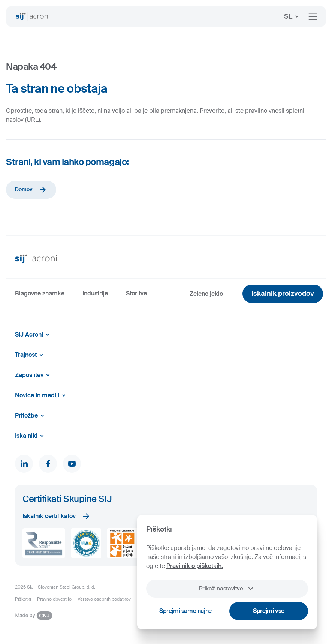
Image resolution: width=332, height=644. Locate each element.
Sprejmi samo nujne (185, 611)
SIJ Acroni (34, 335)
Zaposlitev (34, 375)
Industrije (95, 293)
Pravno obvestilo (54, 599)
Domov (31, 190)
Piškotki (23, 599)
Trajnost (30, 355)
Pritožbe (31, 416)
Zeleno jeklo (206, 294)
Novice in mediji (42, 395)
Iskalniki (31, 436)
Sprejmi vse (269, 611)
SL (293, 16)
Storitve (136, 293)
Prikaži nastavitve (227, 589)
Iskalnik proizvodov (283, 294)
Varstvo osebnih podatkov (104, 599)
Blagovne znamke (40, 293)
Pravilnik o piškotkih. (195, 566)
